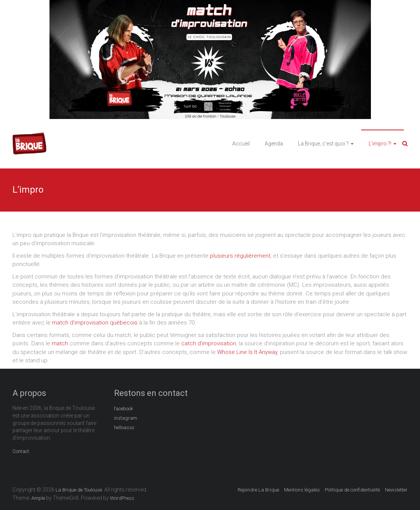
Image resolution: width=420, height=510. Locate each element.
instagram (126, 418)
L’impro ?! (380, 144)
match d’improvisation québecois (95, 323)
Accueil (241, 144)
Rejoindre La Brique (258, 490)
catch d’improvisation (209, 343)
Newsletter (396, 490)
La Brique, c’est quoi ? (323, 144)
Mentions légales (302, 490)
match (60, 343)
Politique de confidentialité (352, 490)
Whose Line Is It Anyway (247, 352)
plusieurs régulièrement (240, 256)
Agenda (274, 144)
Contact (21, 451)
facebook (124, 409)
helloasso (124, 427)
